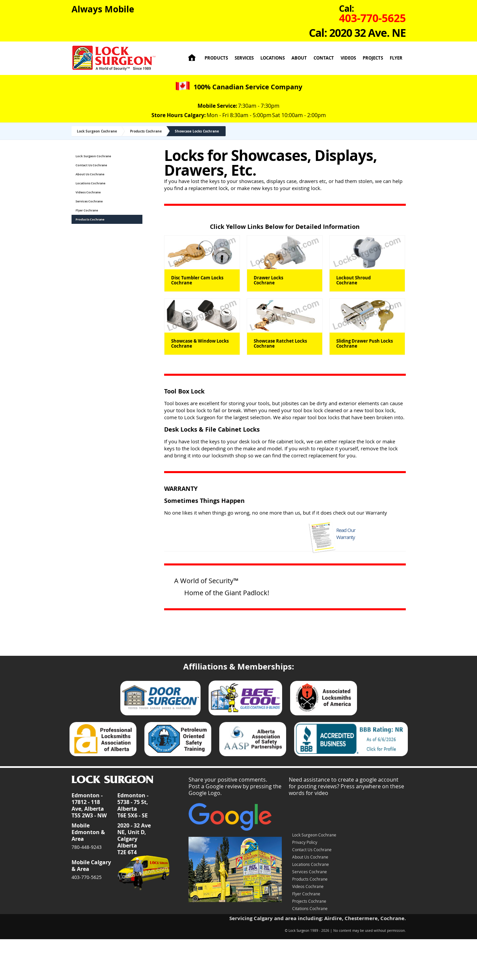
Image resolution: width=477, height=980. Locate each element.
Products (216, 58)
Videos (348, 58)
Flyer (396, 58)
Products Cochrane (146, 131)
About (299, 58)
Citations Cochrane (310, 908)
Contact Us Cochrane (91, 165)
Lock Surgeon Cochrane (97, 131)
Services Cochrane (89, 201)
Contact (324, 58)
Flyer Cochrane (87, 210)
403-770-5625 (87, 877)
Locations (273, 58)
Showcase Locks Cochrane (197, 131)
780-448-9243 (87, 847)
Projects (373, 58)
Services (244, 58)
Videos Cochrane (88, 192)
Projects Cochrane (309, 901)
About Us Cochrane (90, 174)
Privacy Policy (305, 842)
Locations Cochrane (90, 183)
